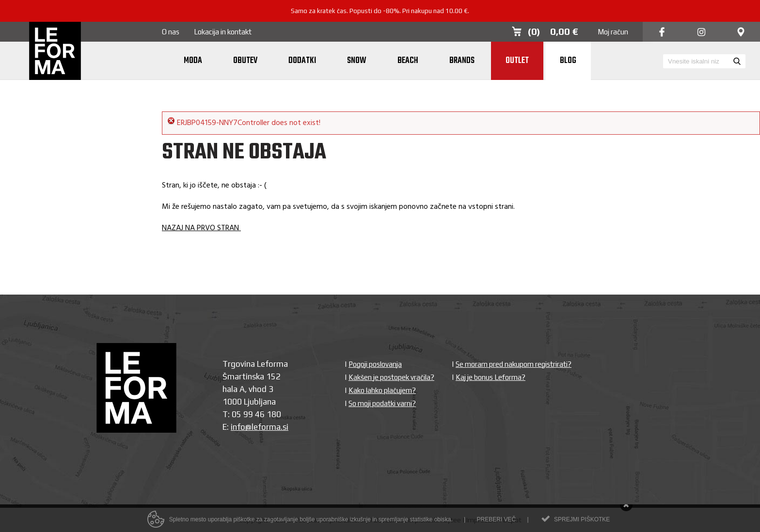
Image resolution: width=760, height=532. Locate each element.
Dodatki (302, 61)
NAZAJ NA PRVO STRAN (201, 228)
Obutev (245, 61)
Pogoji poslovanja (375, 364)
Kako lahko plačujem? (382, 390)
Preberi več (496, 521)
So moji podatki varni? (382, 403)
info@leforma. (257, 427)
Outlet (517, 61)
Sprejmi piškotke (582, 521)
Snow (357, 61)
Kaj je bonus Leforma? (491, 377)
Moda (193, 61)
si (285, 427)
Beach (408, 61)
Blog (568, 61)
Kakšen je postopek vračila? (391, 377)
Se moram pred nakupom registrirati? (514, 364)
